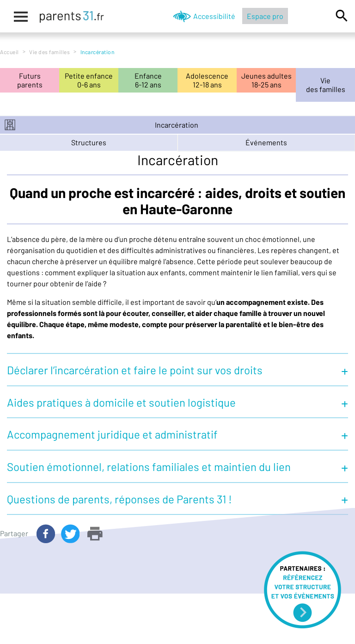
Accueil (9, 52)
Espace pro (265, 16)
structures (89, 142)
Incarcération (177, 125)
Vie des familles (49, 52)
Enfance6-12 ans (148, 80)
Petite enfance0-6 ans (89, 80)
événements (266, 142)
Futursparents (30, 80)
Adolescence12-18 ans (207, 80)
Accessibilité (214, 16)
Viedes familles (326, 84)
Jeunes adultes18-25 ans (266, 80)
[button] (177, 369)
